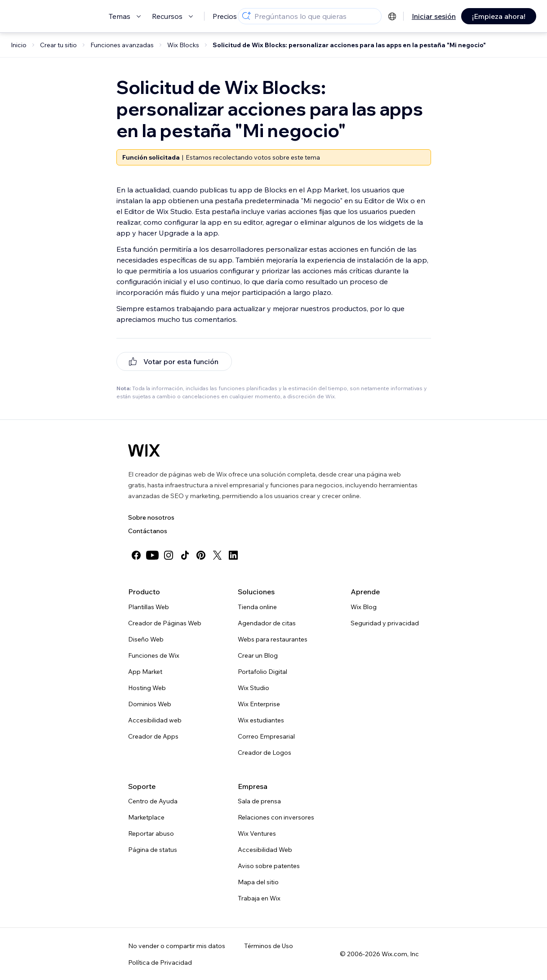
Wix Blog (364, 607)
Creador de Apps (153, 736)
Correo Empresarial (266, 736)
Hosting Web (147, 688)
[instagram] (169, 555)
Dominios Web (150, 704)
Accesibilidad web (155, 720)
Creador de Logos (265, 753)
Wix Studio (253, 688)
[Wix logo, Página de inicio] (144, 450)
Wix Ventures (257, 833)
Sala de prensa (259, 801)
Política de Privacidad (160, 962)
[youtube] (152, 555)
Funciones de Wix (154, 655)
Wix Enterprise (259, 704)
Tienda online (257, 607)
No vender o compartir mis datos (177, 946)
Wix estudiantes (261, 720)
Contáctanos (148, 531)
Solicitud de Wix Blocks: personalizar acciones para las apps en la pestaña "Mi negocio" (349, 45)
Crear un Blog (258, 655)
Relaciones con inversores (276, 817)
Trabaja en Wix (259, 898)
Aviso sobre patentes (269, 866)
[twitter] (217, 555)
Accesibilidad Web (265, 850)
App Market (145, 672)
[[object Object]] (174, 361)
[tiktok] (185, 555)
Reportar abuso (151, 833)
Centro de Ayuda (153, 801)
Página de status (153, 850)
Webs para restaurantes (273, 639)
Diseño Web (146, 639)
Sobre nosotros (151, 517)
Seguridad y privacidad (385, 623)
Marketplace (146, 817)
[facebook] (136, 555)
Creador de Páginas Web (165, 623)
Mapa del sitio (258, 882)
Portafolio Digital (262, 672)
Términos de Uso (269, 946)
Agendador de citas (267, 623)
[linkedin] (233, 555)
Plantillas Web (149, 607)
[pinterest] (201, 555)
